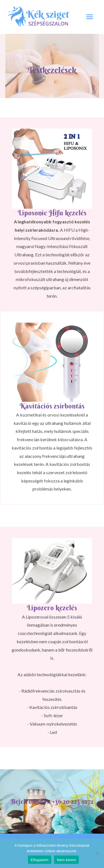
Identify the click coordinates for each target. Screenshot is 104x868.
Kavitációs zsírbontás (52, 406)
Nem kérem (66, 860)
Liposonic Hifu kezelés (52, 213)
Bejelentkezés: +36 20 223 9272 (52, 801)
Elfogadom (40, 860)
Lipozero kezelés (52, 608)
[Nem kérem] (97, 853)
